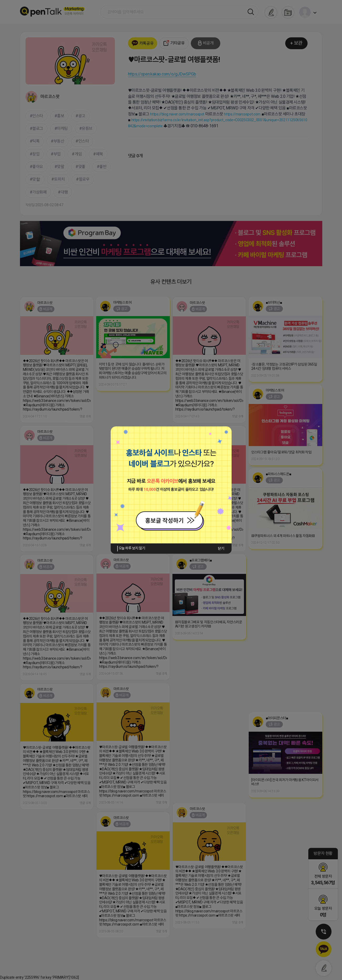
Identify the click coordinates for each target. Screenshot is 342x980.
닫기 (221, 548)
